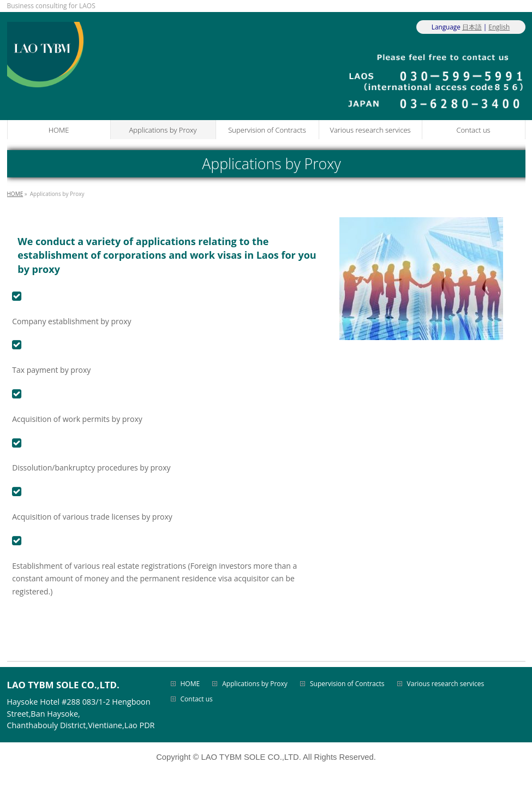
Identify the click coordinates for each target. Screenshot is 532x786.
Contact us (197, 699)
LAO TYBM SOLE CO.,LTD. (251, 757)
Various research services (446, 684)
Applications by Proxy (255, 684)
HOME (190, 684)
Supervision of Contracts (347, 684)
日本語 (472, 27)
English (499, 27)
